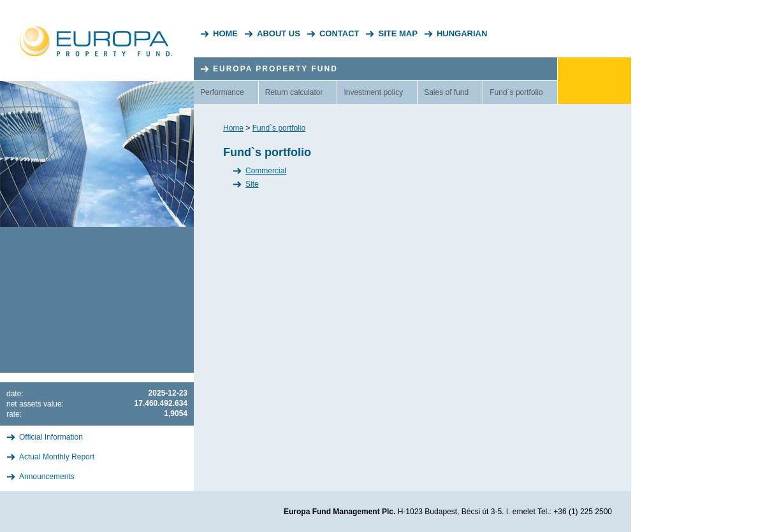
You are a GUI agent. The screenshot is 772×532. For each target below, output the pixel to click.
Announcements (47, 477)
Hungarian (462, 33)
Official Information (51, 437)
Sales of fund (446, 92)
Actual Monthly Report (57, 457)
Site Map (397, 33)
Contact (339, 33)
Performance (222, 92)
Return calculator (294, 92)
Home (225, 33)
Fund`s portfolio (516, 92)
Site (252, 184)
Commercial (266, 171)
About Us (279, 33)
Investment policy (373, 92)
